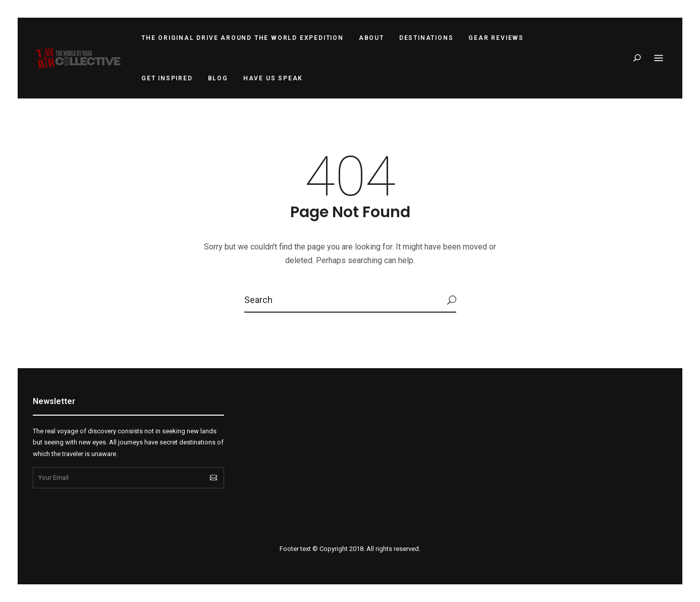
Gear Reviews (496, 38)
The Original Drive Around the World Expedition (243, 38)
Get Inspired (167, 78)
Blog (218, 78)
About (371, 38)
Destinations (426, 38)
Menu (659, 59)
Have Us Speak (273, 78)
